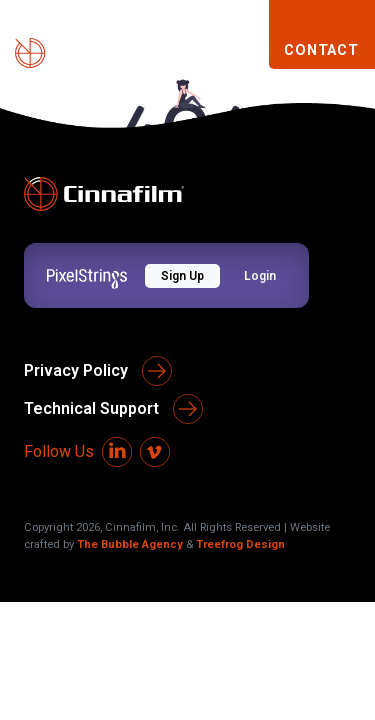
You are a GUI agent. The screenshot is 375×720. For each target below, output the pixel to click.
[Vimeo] (155, 452)
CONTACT (321, 50)
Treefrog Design (240, 544)
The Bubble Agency (130, 544)
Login (260, 276)
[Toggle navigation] (244, 51)
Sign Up (182, 276)
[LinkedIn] (117, 452)
